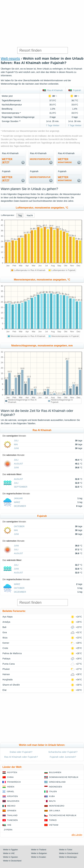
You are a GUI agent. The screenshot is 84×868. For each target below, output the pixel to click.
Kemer (6, 643)
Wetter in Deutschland (12, 861)
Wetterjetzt (7, 161)
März (17, 502)
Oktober (19, 526)
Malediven (13, 801)
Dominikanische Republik (64, 777)
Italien (53, 791)
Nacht (30, 215)
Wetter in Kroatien (39, 857)
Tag (20, 215)
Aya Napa (8, 617)
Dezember (20, 506)
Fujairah (75, 90)
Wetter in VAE (9, 853)
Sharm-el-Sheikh (11, 685)
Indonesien (55, 787)
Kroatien (13, 796)
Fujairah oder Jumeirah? (63, 757)
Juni (16, 448)
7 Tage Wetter (53, 125)
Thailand (12, 815)
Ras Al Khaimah (53, 90)
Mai (16, 444)
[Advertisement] (42, 23)
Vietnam (54, 825)
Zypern (8, 830)
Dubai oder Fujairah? (21, 752)
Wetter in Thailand (39, 850)
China (10, 777)
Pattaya (6, 659)
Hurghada (8, 680)
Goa (5, 632)
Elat (4, 690)
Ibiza (5, 638)
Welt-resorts (10, 58)
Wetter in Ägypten (10, 850)
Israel (11, 791)
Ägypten (12, 772)
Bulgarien (55, 772)
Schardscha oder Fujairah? (63, 752)
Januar (18, 498)
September (21, 487)
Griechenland (57, 782)
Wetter (65, 161)
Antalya (6, 622)
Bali (4, 627)
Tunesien (12, 820)
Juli (16, 441)
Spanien (12, 811)
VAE (9, 825)
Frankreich (14, 782)
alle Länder (77, 835)
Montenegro (57, 806)
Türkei (53, 820)
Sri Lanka (55, 811)
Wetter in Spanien (10, 857)
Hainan (6, 674)
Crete (5, 648)
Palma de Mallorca (12, 653)
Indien (11, 787)
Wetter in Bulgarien (39, 853)
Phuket (6, 669)
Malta (52, 801)
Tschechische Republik (63, 815)
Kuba (52, 796)
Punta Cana (9, 664)
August (18, 464)
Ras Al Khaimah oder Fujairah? (21, 757)
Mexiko (11, 806)
